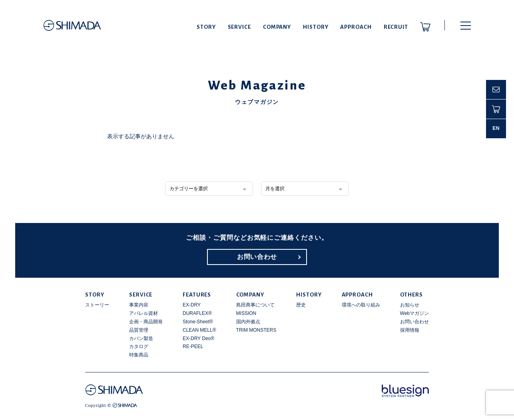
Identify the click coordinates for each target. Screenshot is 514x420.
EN (496, 128)
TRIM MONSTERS (256, 330)
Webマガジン (414, 313)
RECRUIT (396, 27)
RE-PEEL (193, 346)
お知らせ (410, 305)
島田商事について (255, 305)
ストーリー (97, 305)
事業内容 (139, 305)
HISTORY (316, 27)
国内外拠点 (248, 322)
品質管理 (139, 330)
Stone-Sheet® (198, 322)
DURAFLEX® (197, 313)
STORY (206, 27)
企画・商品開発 (146, 322)
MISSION (246, 313)
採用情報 (410, 330)
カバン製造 (141, 338)
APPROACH (356, 27)
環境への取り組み (361, 305)
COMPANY (277, 27)
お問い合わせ (257, 257)
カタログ (139, 346)
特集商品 (139, 355)
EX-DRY (192, 305)
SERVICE (239, 27)
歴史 (301, 305)
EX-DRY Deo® (198, 338)
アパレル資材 (143, 313)
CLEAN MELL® (199, 330)
